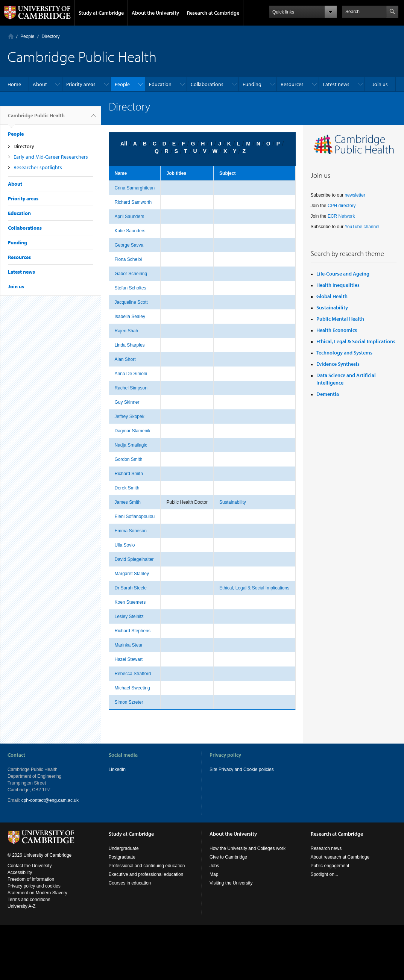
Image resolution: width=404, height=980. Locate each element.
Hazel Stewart (129, 659)
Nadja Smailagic (131, 445)
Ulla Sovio (125, 545)
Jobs (214, 866)
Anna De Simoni (131, 374)
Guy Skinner (127, 402)
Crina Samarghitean (135, 188)
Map (214, 874)
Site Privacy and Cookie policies (242, 769)
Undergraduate (124, 848)
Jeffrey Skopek (130, 417)
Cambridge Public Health (36, 118)
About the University (155, 13)
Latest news (336, 84)
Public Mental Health (340, 319)
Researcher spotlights (38, 167)
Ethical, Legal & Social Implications (254, 588)
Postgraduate (122, 857)
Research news (326, 848)
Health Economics (337, 330)
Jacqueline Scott (131, 302)
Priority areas (81, 84)
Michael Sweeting (132, 688)
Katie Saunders (130, 231)
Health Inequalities (338, 285)
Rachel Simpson (131, 388)
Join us (380, 84)
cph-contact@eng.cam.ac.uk (50, 800)
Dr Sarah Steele (131, 588)
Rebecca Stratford (133, 674)
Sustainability (233, 502)
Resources (292, 84)
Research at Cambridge (213, 13)
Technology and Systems (344, 353)
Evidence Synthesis (338, 364)
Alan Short (125, 359)
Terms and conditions (29, 900)
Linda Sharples (130, 345)
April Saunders (130, 217)
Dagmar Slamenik (133, 431)
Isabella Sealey (130, 317)
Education (160, 84)
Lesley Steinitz (129, 616)
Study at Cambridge (101, 13)
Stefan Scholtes (131, 288)
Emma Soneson (131, 531)
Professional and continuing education (147, 866)
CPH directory (342, 206)
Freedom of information (31, 879)
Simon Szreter (129, 702)
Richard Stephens (133, 631)
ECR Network (341, 216)
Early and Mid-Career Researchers (51, 157)
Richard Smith (129, 474)
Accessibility (20, 872)
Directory (50, 36)
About (40, 84)
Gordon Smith (129, 459)
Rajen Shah (127, 331)
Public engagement (330, 866)
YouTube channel (362, 227)
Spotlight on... (324, 874)
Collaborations (207, 84)
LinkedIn (117, 769)
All (124, 144)
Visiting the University (231, 883)
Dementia (328, 394)
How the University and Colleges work (248, 848)
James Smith (128, 502)
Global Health (332, 296)
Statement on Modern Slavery (37, 893)
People (27, 36)
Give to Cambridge (228, 857)
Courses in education (130, 883)
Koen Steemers (130, 602)
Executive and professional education (146, 874)
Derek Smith (127, 488)
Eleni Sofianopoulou (135, 517)
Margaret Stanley (132, 574)
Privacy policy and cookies (34, 886)
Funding (252, 84)
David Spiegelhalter (134, 559)
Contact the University (30, 866)
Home (11, 36)
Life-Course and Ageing (343, 274)
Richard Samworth (133, 202)
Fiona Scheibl (128, 259)
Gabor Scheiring (131, 274)
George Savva (129, 245)
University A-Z (22, 906)
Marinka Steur (129, 645)
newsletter (355, 195)
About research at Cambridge (340, 857)
